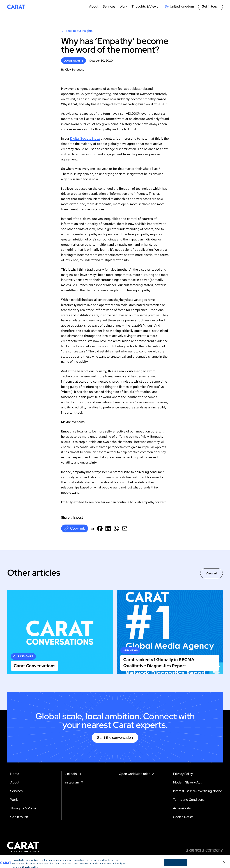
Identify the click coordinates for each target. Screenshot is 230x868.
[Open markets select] (179, 7)
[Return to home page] (16, 7)
